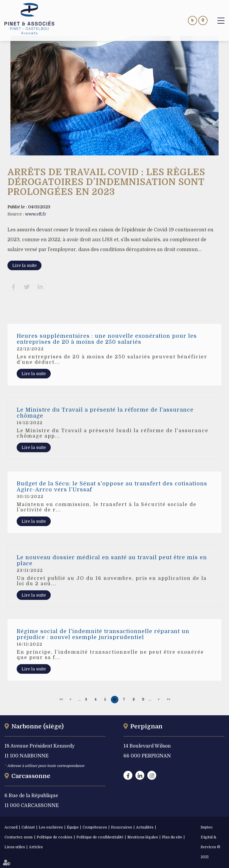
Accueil (11, 827)
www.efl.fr (36, 214)
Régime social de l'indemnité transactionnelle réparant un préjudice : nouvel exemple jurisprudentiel (103, 634)
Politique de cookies (55, 837)
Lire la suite (24, 265)
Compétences (95, 827)
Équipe (73, 827)
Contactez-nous (19, 837)
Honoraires (122, 827)
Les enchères (51, 827)
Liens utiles (15, 847)
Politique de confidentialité (100, 837)
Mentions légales (143, 837)
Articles (36, 847)
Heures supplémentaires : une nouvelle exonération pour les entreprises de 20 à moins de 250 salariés (107, 339)
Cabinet (28, 827)
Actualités (145, 827)
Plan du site (172, 837)
